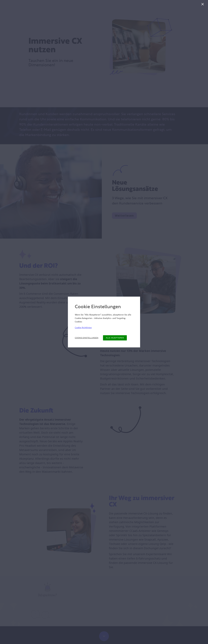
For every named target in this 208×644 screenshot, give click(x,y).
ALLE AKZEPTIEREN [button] (115, 338)
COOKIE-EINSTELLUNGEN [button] (87, 338)
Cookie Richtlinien (83, 328)
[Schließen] (203, 5)
